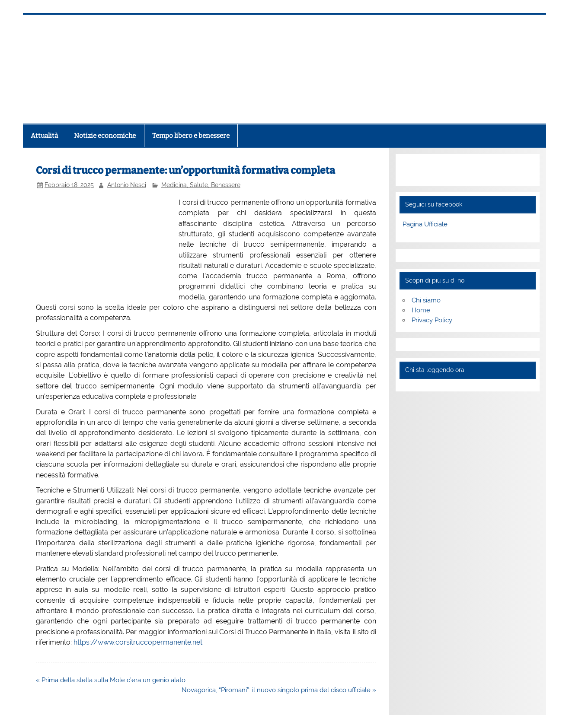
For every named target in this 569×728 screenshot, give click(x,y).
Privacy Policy (432, 320)
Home (421, 310)
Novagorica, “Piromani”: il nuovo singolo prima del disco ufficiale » (279, 690)
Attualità (44, 136)
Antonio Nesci (127, 185)
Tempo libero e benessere (191, 136)
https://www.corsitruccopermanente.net (138, 642)
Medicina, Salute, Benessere (201, 185)
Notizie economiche (105, 136)
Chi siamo (426, 300)
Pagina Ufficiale (425, 224)
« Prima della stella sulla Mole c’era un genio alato (111, 680)
